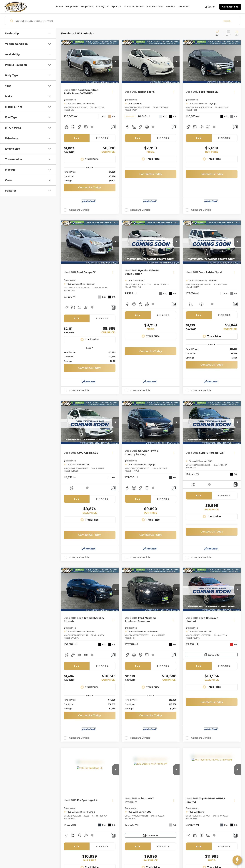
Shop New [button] (72, 7)
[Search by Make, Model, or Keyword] (118, 21)
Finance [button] (171, 7)
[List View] (237, 34)
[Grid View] (228, 34)
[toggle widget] (237, 860)
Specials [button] (117, 7)
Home (59, 7)
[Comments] (113, 127)
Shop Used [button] (87, 7)
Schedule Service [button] (134, 7)
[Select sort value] (218, 33)
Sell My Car (102, 7)
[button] (115, 61)
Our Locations (230, 7)
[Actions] (113, 92)
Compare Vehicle (79, 210)
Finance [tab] (102, 138)
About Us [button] (184, 7)
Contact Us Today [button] (90, 188)
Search (227, 21)
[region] (90, 176)
